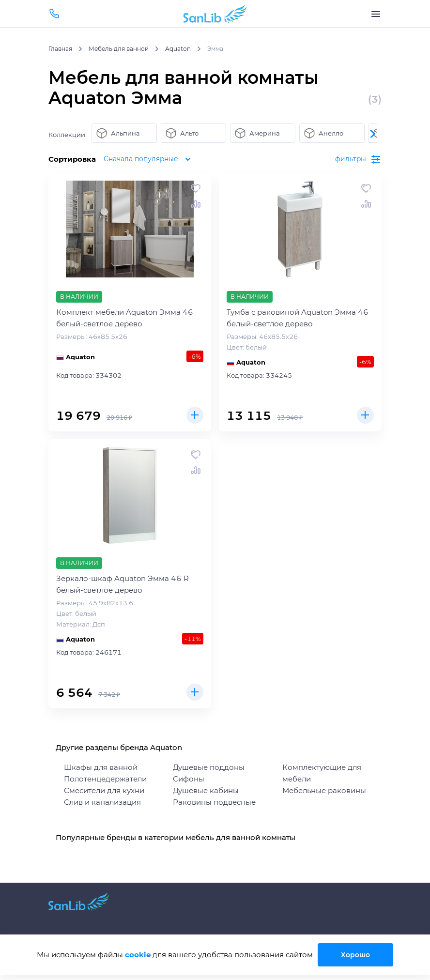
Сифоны (189, 779)
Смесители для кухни (104, 790)
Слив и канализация (102, 802)
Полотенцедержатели (105, 779)
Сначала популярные (152, 159)
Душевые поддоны (209, 767)
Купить (194, 414)
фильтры (358, 159)
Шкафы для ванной (101, 767)
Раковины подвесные (214, 802)
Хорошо (359, 955)
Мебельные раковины (324, 790)
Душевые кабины (206, 790)
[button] (372, 134)
